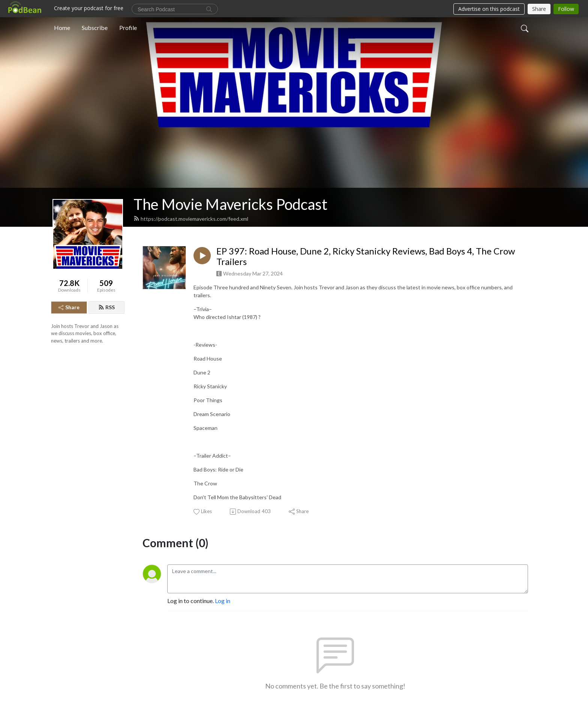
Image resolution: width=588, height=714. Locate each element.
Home (62, 28)
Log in (223, 601)
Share (69, 307)
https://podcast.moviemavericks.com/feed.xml (191, 219)
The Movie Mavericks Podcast (230, 204)
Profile (128, 28)
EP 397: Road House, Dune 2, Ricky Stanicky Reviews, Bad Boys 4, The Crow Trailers (366, 257)
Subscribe (95, 28)
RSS (106, 307)
